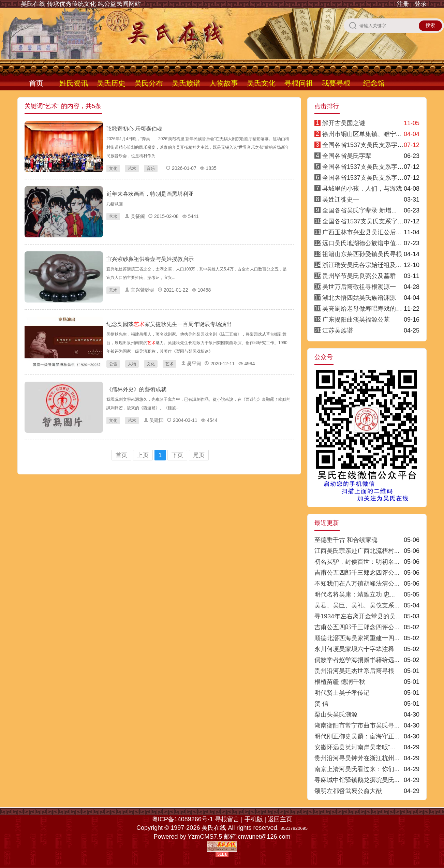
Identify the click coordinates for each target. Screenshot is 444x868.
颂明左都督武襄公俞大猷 (348, 791)
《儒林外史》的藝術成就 (136, 389)
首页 (36, 83)
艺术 (132, 168)
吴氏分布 (149, 83)
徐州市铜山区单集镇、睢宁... (362, 134)
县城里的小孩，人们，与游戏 (362, 189)
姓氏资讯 (74, 83)
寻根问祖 (299, 83)
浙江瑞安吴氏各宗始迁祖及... (362, 265)
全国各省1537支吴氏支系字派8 (365, 221)
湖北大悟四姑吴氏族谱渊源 (359, 298)
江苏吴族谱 (338, 330)
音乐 (151, 168)
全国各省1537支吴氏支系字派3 (365, 178)
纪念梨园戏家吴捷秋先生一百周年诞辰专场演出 (169, 324)
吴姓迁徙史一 (341, 200)
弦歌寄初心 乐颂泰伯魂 (134, 129)
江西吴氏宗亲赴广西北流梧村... (357, 551)
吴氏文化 (261, 83)
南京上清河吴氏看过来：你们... (357, 769)
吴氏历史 (111, 83)
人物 (132, 364)
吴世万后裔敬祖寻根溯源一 (359, 287)
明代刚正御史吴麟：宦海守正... (357, 736)
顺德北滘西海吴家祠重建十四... (357, 638)
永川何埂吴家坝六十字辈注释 (354, 649)
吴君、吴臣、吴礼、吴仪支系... (357, 605)
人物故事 (224, 83)
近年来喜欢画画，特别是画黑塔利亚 (150, 194)
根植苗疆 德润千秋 (340, 682)
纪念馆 (374, 83)
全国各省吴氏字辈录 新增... (359, 210)
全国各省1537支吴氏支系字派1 (365, 145)
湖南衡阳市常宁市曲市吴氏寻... (357, 725)
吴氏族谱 (186, 83)
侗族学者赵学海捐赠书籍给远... (357, 660)
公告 (113, 364)
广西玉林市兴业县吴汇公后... (362, 232)
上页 (143, 455)
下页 (177, 455)
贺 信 (321, 704)
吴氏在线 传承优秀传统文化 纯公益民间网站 (81, 4)
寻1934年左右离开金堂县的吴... (358, 616)
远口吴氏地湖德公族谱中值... (362, 243)
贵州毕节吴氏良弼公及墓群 (359, 276)
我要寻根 (336, 83)
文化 (113, 168)
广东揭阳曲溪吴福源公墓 (356, 320)
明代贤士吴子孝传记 (342, 693)
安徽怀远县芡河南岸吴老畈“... (355, 747)
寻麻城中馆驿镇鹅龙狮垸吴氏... (357, 780)
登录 (420, 4)
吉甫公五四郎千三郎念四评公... (357, 573)
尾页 (199, 455)
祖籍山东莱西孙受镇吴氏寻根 (362, 254)
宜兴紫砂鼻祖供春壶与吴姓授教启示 (150, 259)
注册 (403, 4)
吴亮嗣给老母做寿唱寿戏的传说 (365, 309)
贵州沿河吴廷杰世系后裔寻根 (354, 671)
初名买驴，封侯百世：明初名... (357, 562)
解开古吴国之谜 (344, 123)
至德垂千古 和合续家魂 (346, 540)
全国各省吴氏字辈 (347, 156)
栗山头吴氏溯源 (336, 715)
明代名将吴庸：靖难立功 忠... (355, 594)
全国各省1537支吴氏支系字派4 (365, 167)
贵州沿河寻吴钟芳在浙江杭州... (357, 758)
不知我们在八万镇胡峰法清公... (357, 584)
